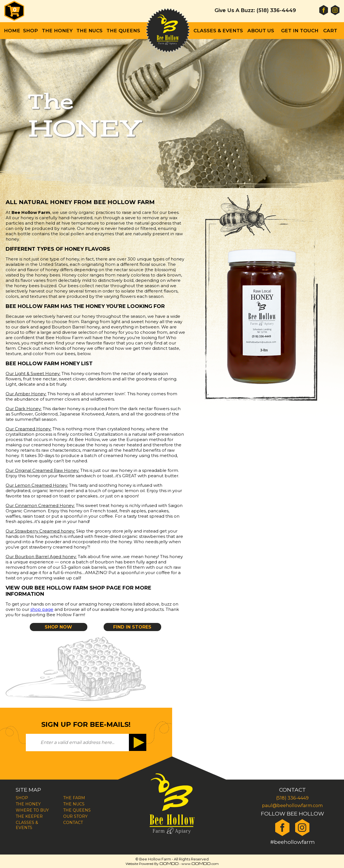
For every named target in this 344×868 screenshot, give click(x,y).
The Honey (28, 804)
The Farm (74, 798)
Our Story (75, 816)
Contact (73, 823)
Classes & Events (218, 31)
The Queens (123, 31)
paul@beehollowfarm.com (292, 806)
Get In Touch (300, 31)
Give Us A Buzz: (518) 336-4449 (255, 10)
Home (12, 31)
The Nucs (89, 31)
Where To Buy (32, 810)
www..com (200, 864)
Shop (30, 31)
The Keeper (29, 816)
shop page (42, 609)
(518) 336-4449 (292, 798)
